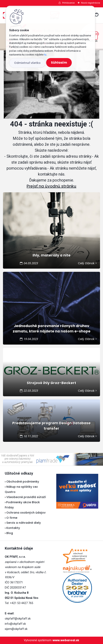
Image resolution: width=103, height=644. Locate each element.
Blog (10, 533)
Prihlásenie (68, 3)
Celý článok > (87, 263)
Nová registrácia (91, 3)
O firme (12, 518)
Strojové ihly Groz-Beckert (51, 383)
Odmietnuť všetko (27, 63)
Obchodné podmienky (23, 482)
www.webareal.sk (66, 640)
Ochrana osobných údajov (26, 513)
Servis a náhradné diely (24, 523)
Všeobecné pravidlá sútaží (26, 497)
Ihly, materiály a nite (52, 255)
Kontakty (13, 528)
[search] (96, 15)
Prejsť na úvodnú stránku (51, 186)
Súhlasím (59, 63)
